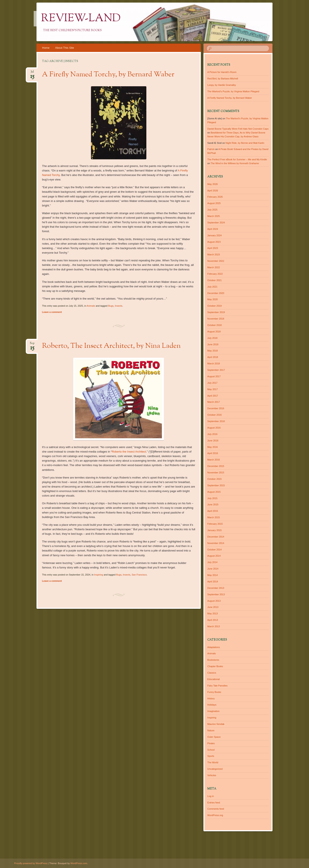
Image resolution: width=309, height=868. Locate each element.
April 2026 (213, 191)
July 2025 (212, 210)
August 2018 (214, 332)
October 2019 (214, 306)
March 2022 (214, 267)
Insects (119, 306)
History (211, 698)
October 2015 (214, 479)
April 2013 (213, 620)
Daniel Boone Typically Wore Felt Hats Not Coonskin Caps (238, 129)
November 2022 (216, 261)
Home (46, 48)
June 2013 (213, 607)
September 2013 (216, 594)
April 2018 (213, 357)
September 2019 (216, 312)
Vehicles (212, 775)
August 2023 (214, 242)
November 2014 (216, 543)
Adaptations (214, 647)
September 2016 (216, 421)
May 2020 (212, 299)
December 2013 (216, 588)
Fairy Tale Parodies (217, 686)
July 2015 (212, 498)
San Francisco (139, 575)
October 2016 (214, 415)
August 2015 (214, 492)
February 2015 (215, 524)
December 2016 (216, 408)
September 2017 (216, 370)
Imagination (213, 711)
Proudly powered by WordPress (31, 863)
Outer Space (214, 737)
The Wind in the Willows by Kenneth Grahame (235, 163)
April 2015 (213, 511)
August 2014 (214, 556)
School (211, 750)
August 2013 (214, 601)
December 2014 (216, 537)
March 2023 (214, 254)
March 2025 (214, 216)
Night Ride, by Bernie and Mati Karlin (245, 143)
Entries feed (214, 803)
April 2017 (213, 396)
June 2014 (213, 569)
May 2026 (212, 184)
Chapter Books (215, 666)
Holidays (212, 705)
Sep (32, 345)
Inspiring (99, 575)
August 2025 (214, 203)
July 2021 (212, 287)
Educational (214, 679)
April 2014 (213, 582)
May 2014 (212, 575)
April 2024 (213, 229)
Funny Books (214, 692)
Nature (211, 730)
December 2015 (216, 466)
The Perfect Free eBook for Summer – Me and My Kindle (237, 159)
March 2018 (214, 364)
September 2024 (216, 223)
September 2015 (216, 485)
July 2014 (212, 562)
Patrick (211, 149)
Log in (211, 796)
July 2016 (212, 434)
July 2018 (212, 338)
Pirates (211, 743)
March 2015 (214, 517)
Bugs (111, 306)
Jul (32, 73)
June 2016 (213, 441)
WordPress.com (79, 863)
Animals (91, 306)
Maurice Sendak (216, 724)
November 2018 (216, 319)
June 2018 (213, 344)
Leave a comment (52, 312)
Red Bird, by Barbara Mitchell (223, 79)
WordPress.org (215, 815)
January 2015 (214, 530)
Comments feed (216, 809)
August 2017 (214, 376)
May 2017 (212, 389)
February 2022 (215, 274)
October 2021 (214, 280)
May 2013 (212, 614)
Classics (212, 673)
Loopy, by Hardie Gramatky (222, 85)
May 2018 (212, 351)
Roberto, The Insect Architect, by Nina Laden (111, 346)
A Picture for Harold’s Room (222, 72)
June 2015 (213, 504)
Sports (211, 756)
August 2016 (214, 428)
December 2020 (216, 293)
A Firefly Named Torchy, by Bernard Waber (108, 75)
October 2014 (214, 550)
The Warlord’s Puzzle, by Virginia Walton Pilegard (233, 91)
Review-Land (81, 19)
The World (213, 762)
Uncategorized (215, 769)
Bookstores (213, 660)
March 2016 (214, 460)
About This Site (65, 48)
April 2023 (213, 248)
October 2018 (214, 325)
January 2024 (214, 235)
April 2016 (213, 453)
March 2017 (214, 402)
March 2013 (214, 626)
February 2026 (215, 197)
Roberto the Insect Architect (129, 452)
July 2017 (212, 383)
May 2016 (212, 447)
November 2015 (216, 473)
